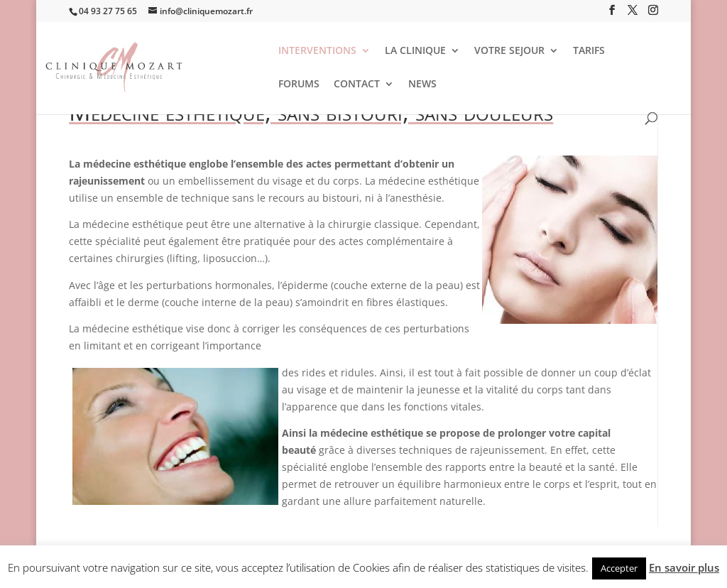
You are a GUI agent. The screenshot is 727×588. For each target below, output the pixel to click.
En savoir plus (684, 567)
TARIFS (589, 51)
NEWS (422, 85)
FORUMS (299, 85)
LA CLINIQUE (415, 51)
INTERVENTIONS (317, 51)
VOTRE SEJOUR (509, 51)
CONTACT (357, 85)
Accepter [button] (619, 568)
